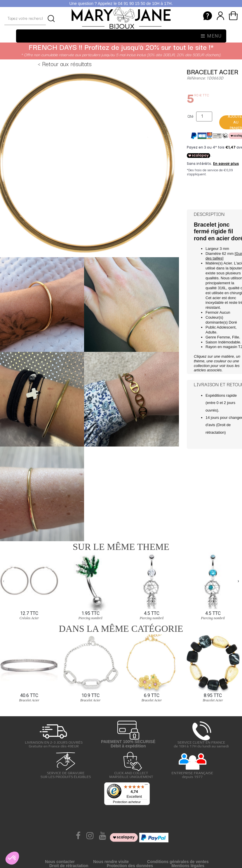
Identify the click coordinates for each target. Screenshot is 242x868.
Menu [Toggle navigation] (211, 36)
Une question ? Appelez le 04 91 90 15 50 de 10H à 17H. (121, 3)
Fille (236, 337)
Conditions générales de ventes (178, 862)
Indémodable (229, 342)
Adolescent (226, 327)
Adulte (211, 332)
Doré (233, 322)
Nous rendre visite (111, 862)
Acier (228, 263)
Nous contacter (60, 862)
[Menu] (146, 786)
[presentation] (4, 581)
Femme (224, 337)
